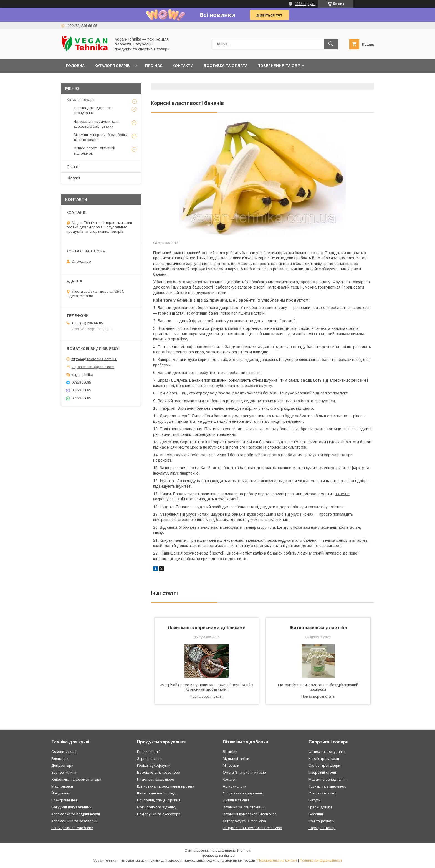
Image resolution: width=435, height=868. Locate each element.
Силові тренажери (324, 765)
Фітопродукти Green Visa (244, 821)
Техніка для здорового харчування (93, 110)
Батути (314, 800)
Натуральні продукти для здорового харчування (96, 124)
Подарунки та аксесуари (159, 814)
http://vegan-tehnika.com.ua (94, 359)
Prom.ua (244, 851)
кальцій (235, 328)
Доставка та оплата (225, 66)
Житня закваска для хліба (318, 628)
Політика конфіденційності (321, 861)
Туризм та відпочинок (327, 786)
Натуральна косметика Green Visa (252, 828)
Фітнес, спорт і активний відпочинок (94, 150)
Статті (72, 167)
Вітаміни (230, 752)
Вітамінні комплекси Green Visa (250, 814)
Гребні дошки (320, 807)
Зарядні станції (322, 828)
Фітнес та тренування (327, 752)
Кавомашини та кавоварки (74, 821)
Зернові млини (64, 772)
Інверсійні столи (322, 772)
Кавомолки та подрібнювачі (76, 814)
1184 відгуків (305, 4)
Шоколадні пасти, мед (156, 793)
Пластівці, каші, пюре (155, 779)
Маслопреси (62, 786)
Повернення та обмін (281, 66)
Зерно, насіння (150, 759)
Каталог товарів (112, 66)
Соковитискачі (64, 752)
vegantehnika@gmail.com (93, 367)
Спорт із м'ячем (322, 793)
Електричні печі (65, 800)
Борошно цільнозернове (158, 772)
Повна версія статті (207, 696)
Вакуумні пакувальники (71, 807)
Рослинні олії (148, 752)
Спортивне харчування (243, 793)
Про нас (154, 66)
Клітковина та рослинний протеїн (166, 786)
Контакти (183, 66)
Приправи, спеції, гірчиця (159, 800)
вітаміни (342, 494)
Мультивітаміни (236, 759)
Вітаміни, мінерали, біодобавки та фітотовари (101, 137)
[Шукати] (331, 44)
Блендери (60, 759)
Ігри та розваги (322, 821)
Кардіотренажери (324, 759)
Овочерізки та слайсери (72, 828)
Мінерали (231, 765)
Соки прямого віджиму (157, 807)
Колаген (230, 779)
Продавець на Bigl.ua (217, 856)
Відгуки (73, 178)
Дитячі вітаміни (236, 800)
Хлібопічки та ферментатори (76, 779)
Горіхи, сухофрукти (154, 765)
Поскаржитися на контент (277, 861)
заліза (207, 455)
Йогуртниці (61, 793)
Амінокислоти (235, 786)
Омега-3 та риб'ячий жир (244, 772)
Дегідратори (62, 765)
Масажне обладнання (327, 779)
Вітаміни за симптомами (244, 807)
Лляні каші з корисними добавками (207, 628)
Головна (75, 66)
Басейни (316, 814)
